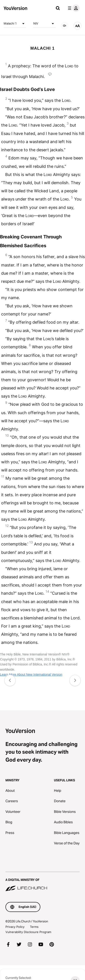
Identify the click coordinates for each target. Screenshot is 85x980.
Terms (34, 927)
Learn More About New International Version (31, 675)
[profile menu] (73, 8)
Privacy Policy (15, 927)
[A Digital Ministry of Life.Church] (42, 882)
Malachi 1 (15, 24)
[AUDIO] (65, 26)
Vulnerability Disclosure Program (28, 932)
